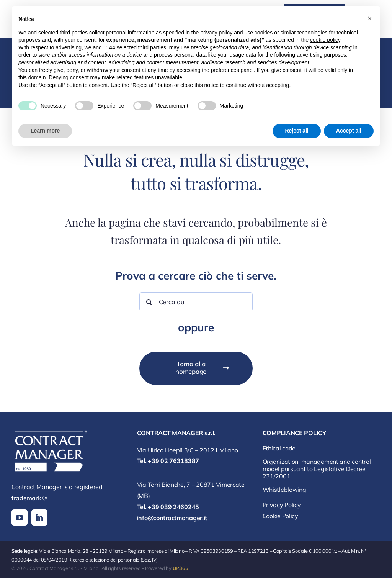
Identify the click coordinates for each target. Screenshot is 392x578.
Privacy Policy (282, 505)
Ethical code (279, 448)
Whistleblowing (284, 490)
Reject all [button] (296, 131)
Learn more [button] (45, 131)
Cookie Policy (280, 516)
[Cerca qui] (196, 302)
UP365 (180, 568)
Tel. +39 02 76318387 (168, 461)
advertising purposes (321, 55)
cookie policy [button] (325, 40)
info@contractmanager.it (172, 518)
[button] (370, 18)
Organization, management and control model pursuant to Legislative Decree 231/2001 (317, 469)
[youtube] (20, 517)
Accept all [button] (349, 131)
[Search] (149, 302)
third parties (152, 47)
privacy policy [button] (216, 33)
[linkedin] (39, 517)
